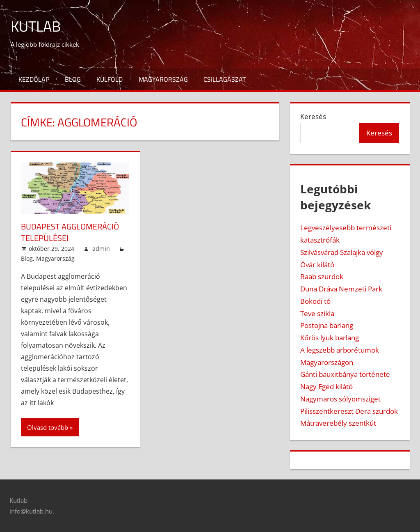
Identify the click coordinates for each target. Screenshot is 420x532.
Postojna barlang (327, 325)
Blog (73, 79)
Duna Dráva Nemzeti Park (341, 289)
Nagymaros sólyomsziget (340, 399)
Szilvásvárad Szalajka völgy (342, 252)
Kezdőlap (34, 79)
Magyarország (163, 79)
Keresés (313, 116)
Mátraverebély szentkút (338, 423)
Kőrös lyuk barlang (330, 338)
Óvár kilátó (317, 265)
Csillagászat (225, 79)
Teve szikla (317, 313)
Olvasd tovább (48, 427)
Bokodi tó (315, 301)
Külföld (110, 79)
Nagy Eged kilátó (326, 386)
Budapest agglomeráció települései (70, 232)
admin (101, 249)
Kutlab (36, 26)
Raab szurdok (322, 276)
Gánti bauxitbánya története (345, 374)
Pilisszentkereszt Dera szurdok (349, 411)
